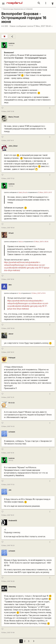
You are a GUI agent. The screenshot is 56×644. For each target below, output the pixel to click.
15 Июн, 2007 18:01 (8, 515)
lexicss (21, 242)
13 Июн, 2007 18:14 (8, 279)
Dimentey (12, 587)
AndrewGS (13, 521)
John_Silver (13, 146)
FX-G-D (11, 403)
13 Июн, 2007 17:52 (8, 179)
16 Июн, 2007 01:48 (8, 633)
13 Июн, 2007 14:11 (8, 141)
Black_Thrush (14, 117)
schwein (12, 432)
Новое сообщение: (18, 26)
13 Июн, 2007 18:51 (8, 352)
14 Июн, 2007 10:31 (8, 397)
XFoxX (11, 233)
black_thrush (23, 192)
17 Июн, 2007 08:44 (43, 26)
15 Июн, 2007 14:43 (8, 426)
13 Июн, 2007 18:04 (8, 228)
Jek (10, 490)
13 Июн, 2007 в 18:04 (41, 242)
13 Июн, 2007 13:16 (8, 111)
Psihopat (12, 358)
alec (10, 285)
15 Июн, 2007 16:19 (8, 453)
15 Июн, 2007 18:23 (8, 546)
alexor (11, 334)
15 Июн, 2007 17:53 (8, 485)
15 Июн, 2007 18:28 (8, 581)
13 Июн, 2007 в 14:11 (45, 192)
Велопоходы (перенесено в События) (17, 9)
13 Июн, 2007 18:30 (8, 328)
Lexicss (30, 26)
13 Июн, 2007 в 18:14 (39, 293)
